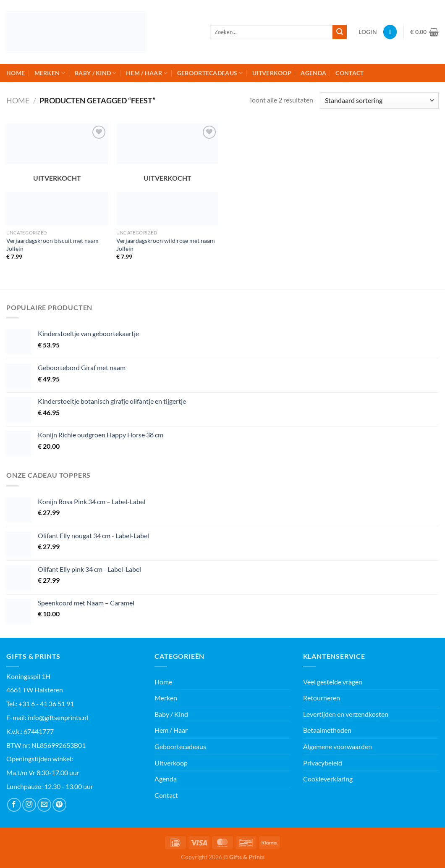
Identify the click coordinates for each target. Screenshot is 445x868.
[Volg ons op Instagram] (29, 805)
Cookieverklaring (328, 779)
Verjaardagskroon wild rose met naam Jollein (166, 245)
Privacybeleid (323, 763)
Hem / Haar (147, 73)
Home (16, 73)
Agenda (313, 73)
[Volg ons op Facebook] (14, 805)
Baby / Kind (96, 73)
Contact (349, 73)
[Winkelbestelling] (379, 101)
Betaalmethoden (327, 730)
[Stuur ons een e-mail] (44, 805)
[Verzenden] (340, 32)
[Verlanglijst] (390, 32)
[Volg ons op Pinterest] (59, 805)
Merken (50, 73)
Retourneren (322, 698)
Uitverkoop (272, 73)
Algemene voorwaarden (338, 746)
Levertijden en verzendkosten (346, 714)
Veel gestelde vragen (333, 682)
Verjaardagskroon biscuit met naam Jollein (52, 245)
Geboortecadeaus (210, 73)
